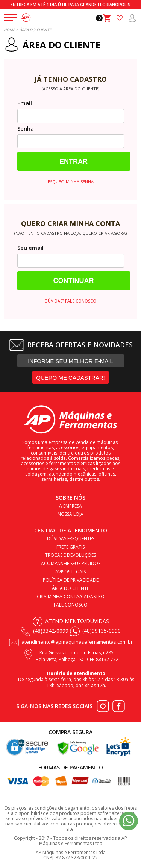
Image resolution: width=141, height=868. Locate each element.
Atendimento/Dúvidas (77, 621)
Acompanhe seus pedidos (71, 563)
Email (25, 103)
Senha (26, 128)
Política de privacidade (71, 580)
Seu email (30, 248)
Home (9, 30)
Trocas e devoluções (70, 555)
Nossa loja (70, 514)
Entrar (74, 161)
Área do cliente (70, 588)
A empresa (70, 506)
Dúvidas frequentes (71, 539)
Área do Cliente (36, 30)
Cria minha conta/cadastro (71, 597)
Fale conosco (71, 605)
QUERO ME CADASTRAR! (70, 378)
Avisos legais (70, 572)
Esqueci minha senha (71, 182)
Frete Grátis (70, 547)
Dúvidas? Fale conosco (70, 301)
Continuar (74, 281)
